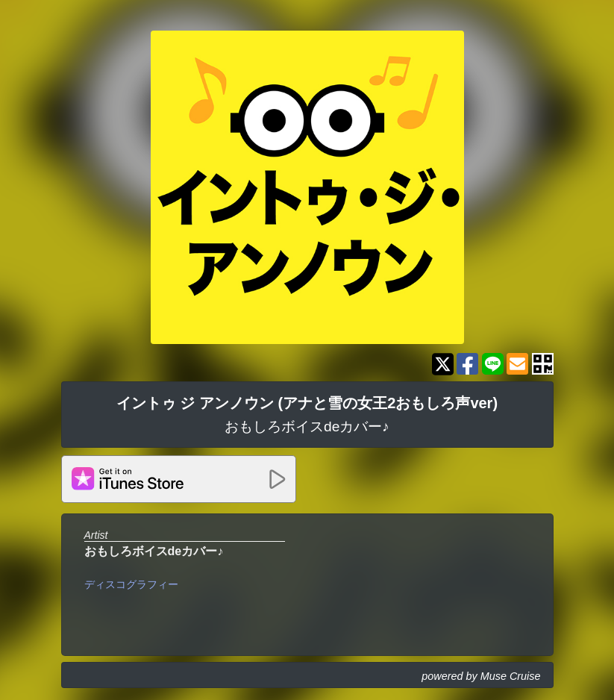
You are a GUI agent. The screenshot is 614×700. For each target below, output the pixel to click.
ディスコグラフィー (131, 584)
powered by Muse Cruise (481, 676)
